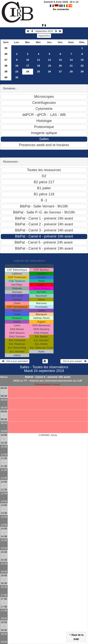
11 (39, 60)
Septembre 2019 (44, 31)
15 (82, 60)
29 (82, 72)
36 (6, 54)
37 (6, 60)
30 (17, 77)
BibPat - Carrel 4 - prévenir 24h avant (48, 377)
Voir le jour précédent (15, 361)
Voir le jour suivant (74, 361)
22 (82, 66)
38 (6, 66)
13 (60, 60)
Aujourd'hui (44, 36)
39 (6, 72)
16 (17, 66)
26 (50, 72)
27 (60, 72)
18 (39, 66)
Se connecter (61, 9)
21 (71, 66)
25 (39, 72)
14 (71, 60)
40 (6, 77)
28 (71, 72)
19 (50, 66)
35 (6, 48)
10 (28, 60)
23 (17, 72)
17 (28, 66)
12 (50, 60)
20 (60, 66)
